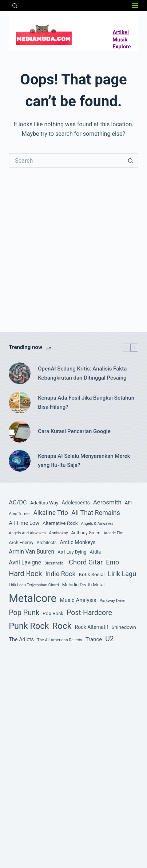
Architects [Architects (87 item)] (47, 543)
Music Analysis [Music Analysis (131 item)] (78, 600)
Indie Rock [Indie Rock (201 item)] (60, 574)
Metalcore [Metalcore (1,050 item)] (33, 598)
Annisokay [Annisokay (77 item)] (59, 533)
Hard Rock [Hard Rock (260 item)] (25, 574)
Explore (122, 47)
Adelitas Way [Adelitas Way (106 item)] (44, 503)
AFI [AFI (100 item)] (128, 503)
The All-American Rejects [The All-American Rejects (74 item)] (60, 640)
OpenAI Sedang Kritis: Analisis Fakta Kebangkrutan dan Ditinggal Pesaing (82, 373)
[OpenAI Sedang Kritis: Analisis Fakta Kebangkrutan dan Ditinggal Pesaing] (20, 373)
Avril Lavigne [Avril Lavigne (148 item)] (25, 562)
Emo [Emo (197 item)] (112, 562)
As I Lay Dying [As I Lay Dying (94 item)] (72, 552)
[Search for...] (66, 160)
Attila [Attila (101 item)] (95, 552)
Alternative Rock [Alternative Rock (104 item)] (60, 523)
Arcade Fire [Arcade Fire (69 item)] (114, 533)
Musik (120, 40)
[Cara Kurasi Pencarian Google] (20, 432)
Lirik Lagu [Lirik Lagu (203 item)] (122, 574)
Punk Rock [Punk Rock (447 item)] (29, 626)
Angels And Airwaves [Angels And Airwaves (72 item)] (27, 533)
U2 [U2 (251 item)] (110, 639)
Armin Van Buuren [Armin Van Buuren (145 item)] (31, 552)
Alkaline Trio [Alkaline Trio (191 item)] (51, 513)
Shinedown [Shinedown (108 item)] (124, 627)
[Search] (15, 6)
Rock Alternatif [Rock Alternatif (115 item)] (92, 627)
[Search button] (131, 160)
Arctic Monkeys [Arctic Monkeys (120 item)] (78, 542)
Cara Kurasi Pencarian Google (74, 431)
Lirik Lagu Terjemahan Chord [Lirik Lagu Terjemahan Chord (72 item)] (34, 585)
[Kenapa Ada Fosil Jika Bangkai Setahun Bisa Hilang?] (20, 403)
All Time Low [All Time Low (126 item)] (24, 523)
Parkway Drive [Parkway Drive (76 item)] (113, 601)
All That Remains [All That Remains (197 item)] (96, 513)
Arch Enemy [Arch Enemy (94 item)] (21, 542)
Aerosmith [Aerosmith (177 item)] (107, 502)
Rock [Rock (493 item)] (62, 626)
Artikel (121, 32)
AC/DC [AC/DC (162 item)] (18, 502)
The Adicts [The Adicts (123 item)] (21, 640)
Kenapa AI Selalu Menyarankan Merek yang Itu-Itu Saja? (84, 461)
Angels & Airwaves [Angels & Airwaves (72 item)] (97, 524)
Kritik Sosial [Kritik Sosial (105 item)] (92, 574)
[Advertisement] (73, 241)
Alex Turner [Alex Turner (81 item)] (19, 514)
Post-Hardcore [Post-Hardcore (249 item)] (89, 613)
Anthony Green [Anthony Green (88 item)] (86, 533)
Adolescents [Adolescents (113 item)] (76, 503)
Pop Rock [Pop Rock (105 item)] (53, 613)
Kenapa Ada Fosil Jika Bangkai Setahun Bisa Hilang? (86, 402)
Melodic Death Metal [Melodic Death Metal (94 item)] (84, 585)
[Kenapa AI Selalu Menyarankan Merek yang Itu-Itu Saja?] (20, 461)
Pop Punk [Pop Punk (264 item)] (24, 613)
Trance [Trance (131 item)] (94, 639)
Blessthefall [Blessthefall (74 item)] (55, 563)
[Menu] (135, 5)
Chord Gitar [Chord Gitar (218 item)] (86, 562)
